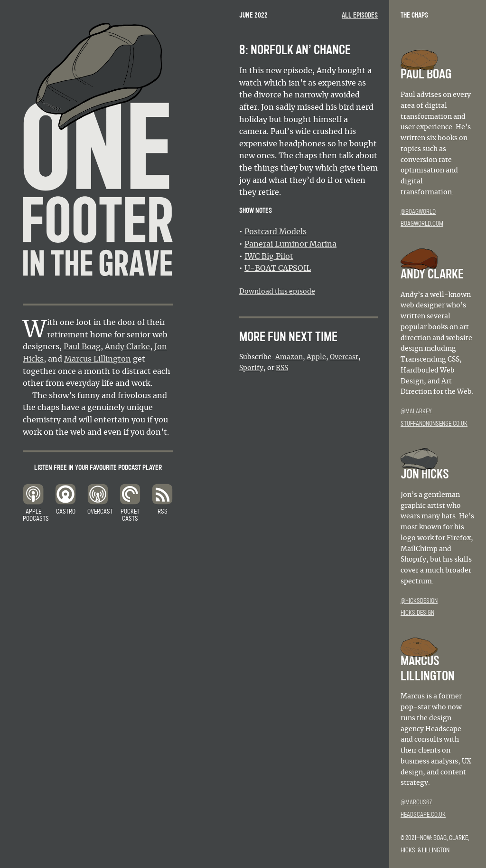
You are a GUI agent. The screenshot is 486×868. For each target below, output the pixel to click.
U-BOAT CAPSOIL (278, 268)
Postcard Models (276, 232)
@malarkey (416, 411)
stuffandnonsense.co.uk (434, 424)
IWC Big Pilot (269, 257)
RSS (282, 368)
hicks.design (417, 613)
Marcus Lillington (98, 359)
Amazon (289, 357)
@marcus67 (416, 802)
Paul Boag (82, 347)
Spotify (251, 368)
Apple (316, 357)
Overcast (344, 357)
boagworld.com (422, 224)
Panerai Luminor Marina (290, 244)
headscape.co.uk (423, 815)
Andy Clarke (127, 347)
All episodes (360, 15)
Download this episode (277, 292)
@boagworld (418, 212)
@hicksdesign (419, 601)
